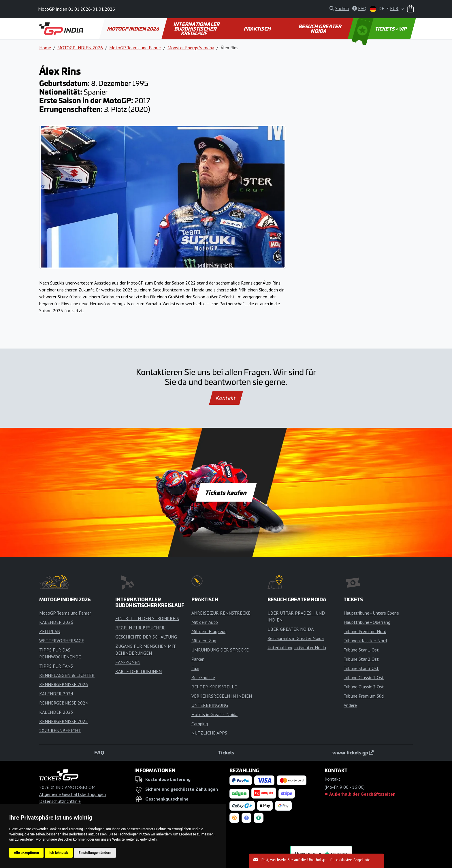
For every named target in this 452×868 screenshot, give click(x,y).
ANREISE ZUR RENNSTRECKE (221, 613)
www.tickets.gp (353, 752)
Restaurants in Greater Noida (296, 638)
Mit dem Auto (205, 622)
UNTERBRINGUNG (210, 705)
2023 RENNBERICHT (60, 730)
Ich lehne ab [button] (59, 853)
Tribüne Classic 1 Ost (364, 677)
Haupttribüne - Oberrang (367, 622)
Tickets (226, 752)
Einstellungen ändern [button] (95, 853)
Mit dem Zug (204, 641)
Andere (350, 705)
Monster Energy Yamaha (191, 48)
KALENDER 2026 (56, 622)
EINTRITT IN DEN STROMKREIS (147, 618)
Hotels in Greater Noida (214, 714)
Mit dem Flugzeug (209, 631)
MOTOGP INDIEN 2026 (133, 29)
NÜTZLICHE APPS (209, 733)
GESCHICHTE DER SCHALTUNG (146, 637)
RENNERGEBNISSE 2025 (64, 721)
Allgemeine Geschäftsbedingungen (72, 794)
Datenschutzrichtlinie (60, 801)
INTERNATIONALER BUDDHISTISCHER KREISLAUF (197, 29)
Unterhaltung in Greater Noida (297, 647)
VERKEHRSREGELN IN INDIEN (222, 696)
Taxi (195, 668)
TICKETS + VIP (380, 29)
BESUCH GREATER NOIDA (320, 29)
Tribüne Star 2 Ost (361, 659)
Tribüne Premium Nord (365, 631)
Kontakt (226, 398)
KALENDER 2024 (56, 694)
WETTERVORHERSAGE (62, 641)
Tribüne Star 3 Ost (361, 668)
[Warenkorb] (410, 9)
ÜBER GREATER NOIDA (291, 629)
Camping (200, 724)
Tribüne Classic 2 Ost (364, 687)
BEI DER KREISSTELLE (214, 687)
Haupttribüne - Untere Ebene (371, 613)
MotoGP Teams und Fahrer (135, 48)
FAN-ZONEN (128, 662)
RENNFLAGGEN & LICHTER (67, 675)
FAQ (99, 752)
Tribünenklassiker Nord (365, 641)
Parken (198, 659)
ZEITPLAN (50, 631)
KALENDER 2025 (56, 712)
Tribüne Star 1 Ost (361, 650)
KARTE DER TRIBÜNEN (139, 671)
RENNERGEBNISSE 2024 (64, 703)
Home (45, 48)
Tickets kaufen (226, 492)
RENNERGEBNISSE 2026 (64, 684)
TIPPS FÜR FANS (56, 666)
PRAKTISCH (257, 29)
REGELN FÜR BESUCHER (140, 628)
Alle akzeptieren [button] (26, 853)
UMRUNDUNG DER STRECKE (220, 650)
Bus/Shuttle (203, 677)
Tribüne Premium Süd (364, 696)
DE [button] (378, 9)
